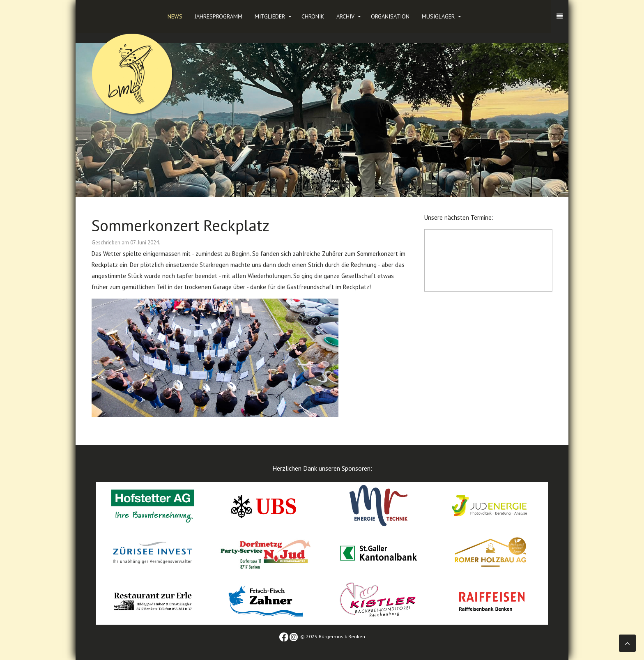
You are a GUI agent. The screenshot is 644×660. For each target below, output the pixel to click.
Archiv (345, 16)
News (175, 16)
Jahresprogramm (218, 16)
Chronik (313, 16)
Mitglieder (270, 16)
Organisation (390, 16)
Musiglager (438, 16)
